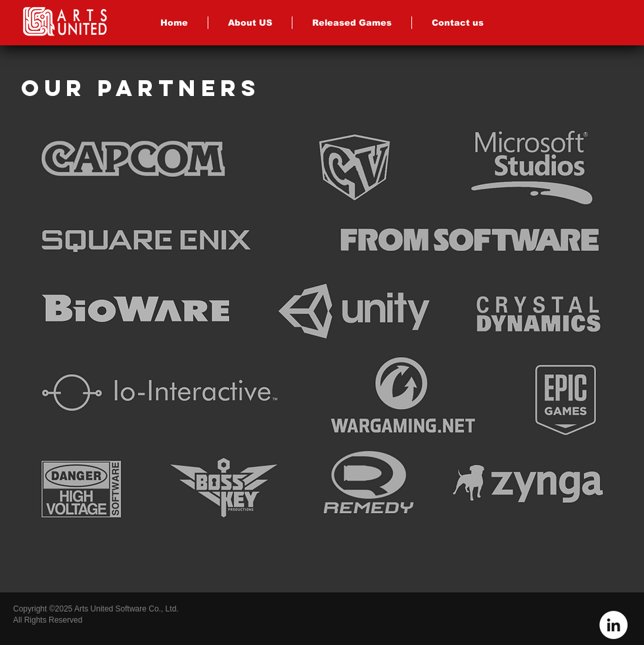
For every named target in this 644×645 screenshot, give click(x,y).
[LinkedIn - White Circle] (613, 625)
